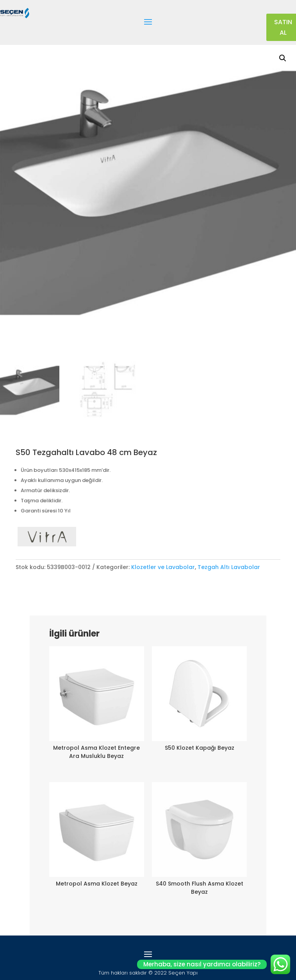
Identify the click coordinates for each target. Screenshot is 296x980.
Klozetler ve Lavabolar (163, 567)
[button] (283, 58)
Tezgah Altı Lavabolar (229, 567)
